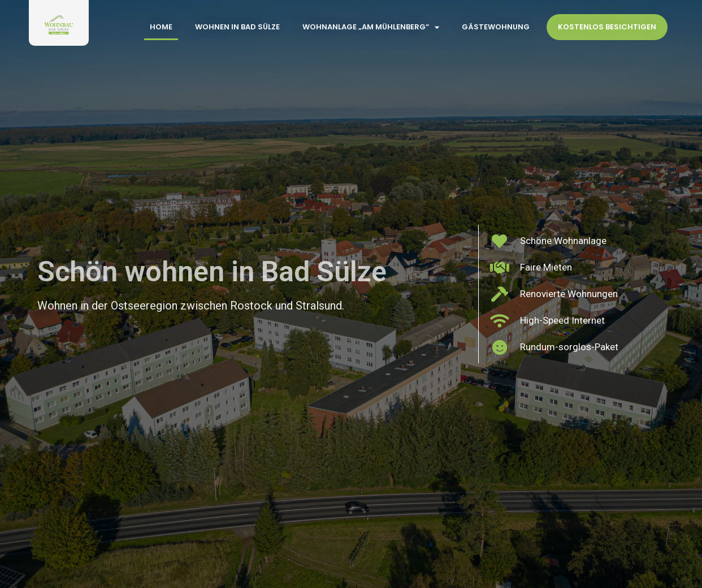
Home (161, 27)
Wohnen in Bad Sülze (237, 27)
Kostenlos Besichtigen (607, 27)
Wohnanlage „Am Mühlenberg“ (371, 27)
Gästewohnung (496, 27)
